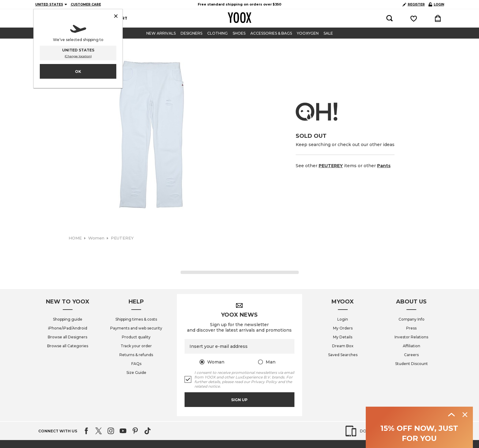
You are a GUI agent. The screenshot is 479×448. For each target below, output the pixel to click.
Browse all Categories (68, 346)
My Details (343, 337)
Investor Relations (411, 337)
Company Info (412, 319)
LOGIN (436, 4)
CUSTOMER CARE (86, 4)
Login (343, 319)
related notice (207, 386)
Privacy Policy (264, 382)
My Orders (343, 328)
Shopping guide (68, 319)
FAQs (136, 364)
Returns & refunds (136, 355)
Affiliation (412, 346)
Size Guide (136, 373)
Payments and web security (136, 328)
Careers (411, 355)
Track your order (136, 346)
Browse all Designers (67, 337)
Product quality (136, 337)
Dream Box (343, 346)
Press (411, 328)
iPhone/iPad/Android (68, 328)
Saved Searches (343, 355)
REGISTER (414, 4)
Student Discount (412, 364)
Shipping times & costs (136, 319)
